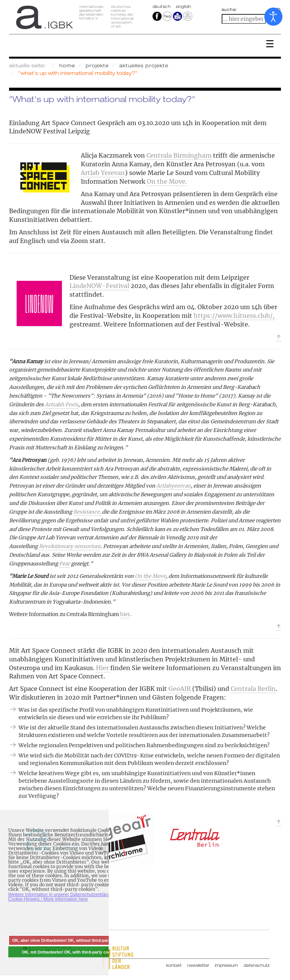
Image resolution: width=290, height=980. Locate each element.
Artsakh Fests (62, 405)
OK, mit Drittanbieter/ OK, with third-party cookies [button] (70, 952)
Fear (65, 564)
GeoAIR (180, 689)
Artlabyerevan (174, 486)
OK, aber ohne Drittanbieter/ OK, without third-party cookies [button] (70, 940)
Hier (103, 668)
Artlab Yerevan (103, 173)
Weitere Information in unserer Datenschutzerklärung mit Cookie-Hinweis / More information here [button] (65, 897)
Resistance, (87, 512)
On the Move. (167, 181)
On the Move (150, 576)
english (184, 6)
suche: (230, 9)
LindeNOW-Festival (99, 286)
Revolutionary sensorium (70, 546)
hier (125, 614)
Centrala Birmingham (179, 155)
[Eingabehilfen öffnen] (273, 17)
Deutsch (162, 6)
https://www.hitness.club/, (234, 316)
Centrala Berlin (253, 689)
